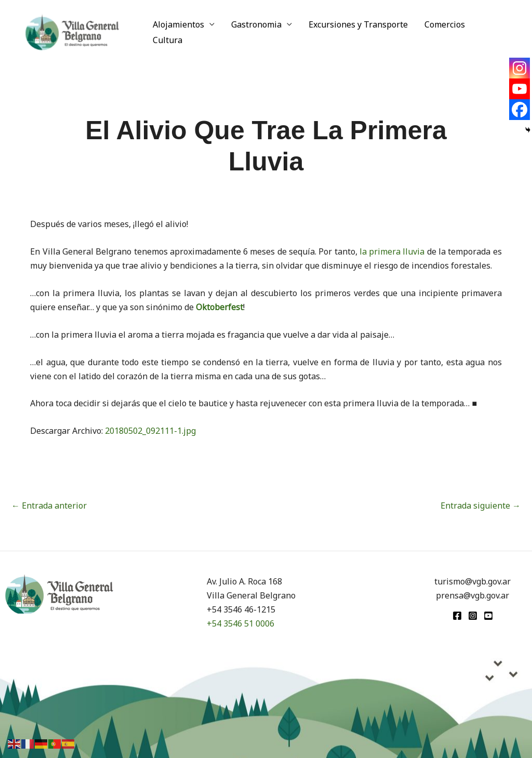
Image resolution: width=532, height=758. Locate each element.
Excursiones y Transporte (358, 24)
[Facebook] (520, 110)
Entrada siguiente (481, 506)
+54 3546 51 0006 (241, 623)
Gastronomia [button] (256, 24)
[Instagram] (520, 68)
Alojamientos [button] (178, 24)
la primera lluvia (392, 251)
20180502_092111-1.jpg (150, 431)
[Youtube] (520, 89)
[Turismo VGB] (72, 31)
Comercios (445, 24)
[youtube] (488, 616)
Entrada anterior (49, 506)
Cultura (168, 40)
